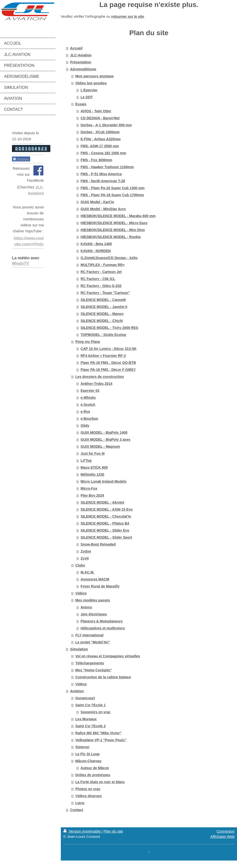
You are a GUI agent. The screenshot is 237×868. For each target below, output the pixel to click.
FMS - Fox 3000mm (96, 160)
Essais (81, 104)
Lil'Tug (86, 460)
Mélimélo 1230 (92, 474)
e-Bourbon (89, 419)
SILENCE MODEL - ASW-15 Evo (107, 509)
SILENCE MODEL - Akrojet (102, 502)
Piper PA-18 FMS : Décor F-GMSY (108, 370)
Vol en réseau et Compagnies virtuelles (108, 656)
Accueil (76, 48)
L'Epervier (89, 90)
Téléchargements (90, 663)
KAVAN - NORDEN (96, 251)
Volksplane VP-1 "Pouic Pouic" (101, 740)
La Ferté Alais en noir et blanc (100, 782)
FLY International (89, 635)
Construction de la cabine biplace (103, 677)
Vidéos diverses (88, 796)
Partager (21, 159)
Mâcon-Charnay (88, 761)
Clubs (80, 565)
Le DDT (87, 97)
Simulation (79, 649)
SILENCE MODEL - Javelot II (104, 307)
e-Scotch (88, 405)
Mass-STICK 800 (94, 467)
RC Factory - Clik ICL (98, 279)
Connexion (226, 831)
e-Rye (85, 412)
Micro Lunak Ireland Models (103, 481)
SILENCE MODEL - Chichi (102, 321)
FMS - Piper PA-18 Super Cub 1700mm (112, 195)
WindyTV (20, 263)
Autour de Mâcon (95, 768)
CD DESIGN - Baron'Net (100, 118)
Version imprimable (82, 831)
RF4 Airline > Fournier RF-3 (103, 356)
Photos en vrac (88, 789)
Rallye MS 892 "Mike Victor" (98, 733)
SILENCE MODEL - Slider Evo (105, 530)
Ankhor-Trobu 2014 (96, 384)
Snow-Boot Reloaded (98, 544)
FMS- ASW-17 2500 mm (100, 146)
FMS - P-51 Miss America (101, 174)
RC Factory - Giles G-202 (101, 286)
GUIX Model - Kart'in (97, 202)
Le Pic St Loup (87, 754)
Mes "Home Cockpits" (93, 670)
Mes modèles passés (93, 600)
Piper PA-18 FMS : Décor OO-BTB (108, 363)
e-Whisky (88, 398)
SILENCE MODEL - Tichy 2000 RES (109, 328)
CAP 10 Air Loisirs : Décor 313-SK (109, 349)
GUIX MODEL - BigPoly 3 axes (105, 439)
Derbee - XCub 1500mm (100, 132)
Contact (77, 810)
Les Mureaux (86, 719)
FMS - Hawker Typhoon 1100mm (107, 167)
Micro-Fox (89, 488)
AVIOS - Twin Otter (96, 111)
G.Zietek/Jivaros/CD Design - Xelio (109, 258)
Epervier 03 (90, 391)
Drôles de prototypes (93, 775)
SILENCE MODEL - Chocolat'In (106, 516)
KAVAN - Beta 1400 (96, 244)
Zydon (86, 551)
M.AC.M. (87, 572)
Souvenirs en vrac (96, 712)
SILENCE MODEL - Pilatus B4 (105, 523)
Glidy (85, 426)
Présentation (81, 62)
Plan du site (113, 831)
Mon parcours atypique (94, 76)
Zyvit (85, 558)
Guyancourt (85, 698)
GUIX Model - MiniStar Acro (103, 209)
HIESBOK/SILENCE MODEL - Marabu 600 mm (118, 216)
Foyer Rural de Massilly (100, 586)
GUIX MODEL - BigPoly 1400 (104, 433)
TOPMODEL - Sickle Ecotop (103, 335)
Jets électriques (94, 614)
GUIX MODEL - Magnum (100, 446)
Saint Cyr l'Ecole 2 (90, 726)
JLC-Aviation (81, 55)
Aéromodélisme (83, 69)
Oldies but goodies (91, 83)
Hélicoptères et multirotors (103, 628)
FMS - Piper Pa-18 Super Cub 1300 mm (113, 188)
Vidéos (81, 593)
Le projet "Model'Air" (93, 642)
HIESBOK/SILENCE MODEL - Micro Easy (114, 223)
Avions (86, 607)
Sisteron (82, 747)
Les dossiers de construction (100, 377)
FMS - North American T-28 (103, 181)
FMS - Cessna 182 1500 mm (103, 153)
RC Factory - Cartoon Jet (101, 272)
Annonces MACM (95, 579)
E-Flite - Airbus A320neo (101, 139)
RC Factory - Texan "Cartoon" (105, 293)
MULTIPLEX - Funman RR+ (103, 265)
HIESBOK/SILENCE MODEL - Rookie (111, 237)
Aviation (77, 691)
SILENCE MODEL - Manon (102, 314)
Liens (80, 803)
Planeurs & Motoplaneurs (102, 621)
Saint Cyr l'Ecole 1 (90, 705)
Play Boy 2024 (92, 495)
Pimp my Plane (88, 342)
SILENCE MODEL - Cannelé (103, 300)
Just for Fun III (92, 453)
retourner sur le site (128, 16)
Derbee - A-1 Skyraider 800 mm (106, 125)
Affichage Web (222, 836)
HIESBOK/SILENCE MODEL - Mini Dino (113, 230)
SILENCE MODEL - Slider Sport (106, 537)
